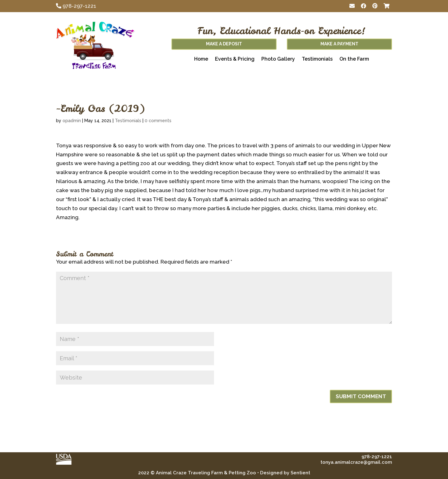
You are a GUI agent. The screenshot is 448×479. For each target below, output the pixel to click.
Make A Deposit (224, 44)
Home (201, 59)
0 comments (158, 121)
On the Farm (354, 59)
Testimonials (317, 59)
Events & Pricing (235, 59)
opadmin (72, 121)
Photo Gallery (278, 59)
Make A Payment (339, 44)
